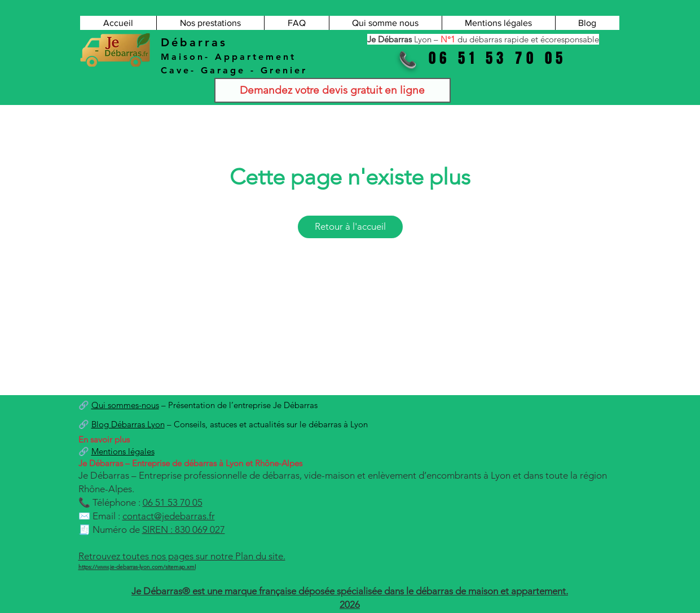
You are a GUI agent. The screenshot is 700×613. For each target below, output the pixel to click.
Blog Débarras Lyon (128, 424)
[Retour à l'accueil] (350, 227)
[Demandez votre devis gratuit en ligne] (333, 90)
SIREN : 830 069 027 (184, 529)
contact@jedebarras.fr (169, 516)
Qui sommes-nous (125, 405)
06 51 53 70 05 (173, 502)
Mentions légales (123, 451)
